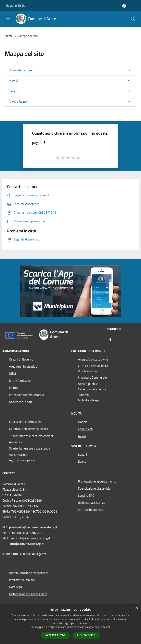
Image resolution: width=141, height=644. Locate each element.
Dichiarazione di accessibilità (28, 594)
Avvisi (82, 436)
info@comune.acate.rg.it (26, 544)
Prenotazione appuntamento (97, 481)
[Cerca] (133, 19)
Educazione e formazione (26, 422)
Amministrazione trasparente (29, 573)
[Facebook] (110, 340)
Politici (14, 388)
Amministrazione (21, 70)
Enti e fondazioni (20, 381)
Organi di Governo (21, 359)
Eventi (82, 461)
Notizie (83, 422)
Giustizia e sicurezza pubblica (29, 429)
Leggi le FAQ (86, 495)
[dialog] (70, 624)
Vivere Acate (18, 101)
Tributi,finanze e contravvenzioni (31, 436)
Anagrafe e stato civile (93, 359)
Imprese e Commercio (92, 377)
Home (9, 36)
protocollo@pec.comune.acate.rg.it (33, 527)
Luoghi (83, 454)
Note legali (16, 587)
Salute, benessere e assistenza (30, 448)
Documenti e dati (20, 402)
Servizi (14, 91)
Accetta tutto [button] (55, 635)
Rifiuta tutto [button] (86, 635)
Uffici (13, 373)
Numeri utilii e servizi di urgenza (24, 554)
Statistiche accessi (90, 510)
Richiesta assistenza (92, 503)
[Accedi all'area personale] (124, 6)
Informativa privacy (22, 580)
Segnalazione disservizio (94, 488)
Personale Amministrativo (26, 395)
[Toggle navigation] (8, 18)
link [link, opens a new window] (108, 627)
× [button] (137, 608)
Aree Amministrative (23, 366)
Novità (14, 81)
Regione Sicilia (16, 6)
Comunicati (86, 429)
